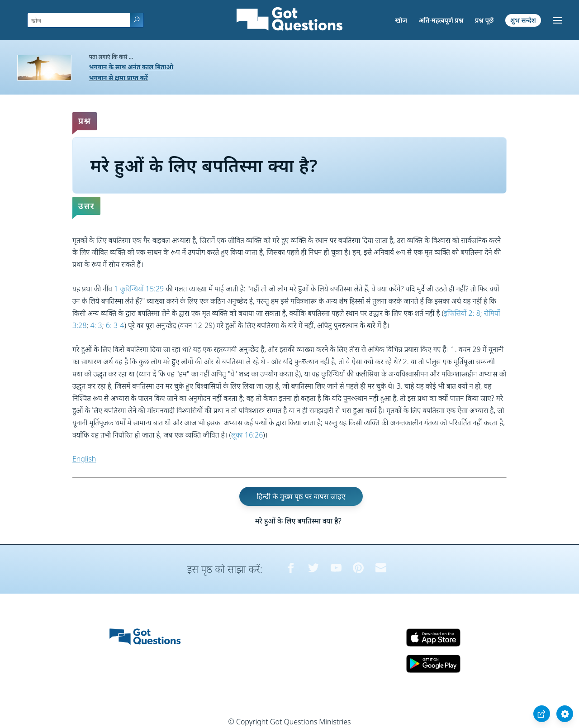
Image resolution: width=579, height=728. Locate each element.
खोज (401, 20)
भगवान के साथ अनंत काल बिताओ (131, 67)
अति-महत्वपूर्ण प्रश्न (441, 20)
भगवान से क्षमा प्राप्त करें (119, 78)
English (84, 459)
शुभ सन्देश (523, 20)
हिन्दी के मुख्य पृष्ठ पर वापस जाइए (301, 496)
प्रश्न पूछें (484, 20)
